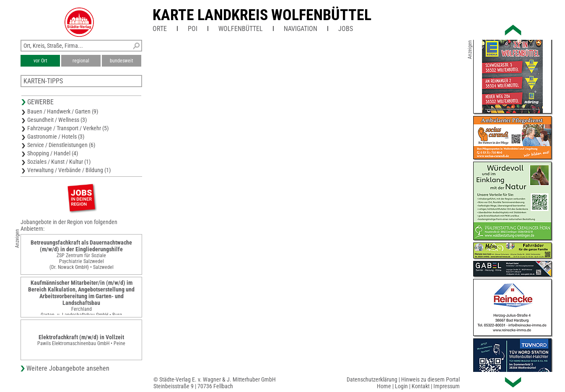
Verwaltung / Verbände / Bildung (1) (69, 170)
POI (193, 29)
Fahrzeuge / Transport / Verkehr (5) (68, 128)
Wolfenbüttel (241, 29)
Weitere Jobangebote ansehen (68, 368)
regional (81, 61)
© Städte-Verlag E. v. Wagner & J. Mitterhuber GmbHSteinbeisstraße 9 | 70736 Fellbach (215, 383)
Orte (160, 29)
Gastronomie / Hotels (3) (56, 137)
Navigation (301, 29)
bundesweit (122, 61)
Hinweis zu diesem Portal (430, 379)
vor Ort (40, 61)
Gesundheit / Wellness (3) (57, 120)
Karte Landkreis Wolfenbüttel (262, 15)
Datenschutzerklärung (372, 379)
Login (401, 386)
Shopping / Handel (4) (53, 153)
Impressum (447, 386)
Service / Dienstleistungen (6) (61, 145)
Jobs (346, 29)
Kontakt (421, 386)
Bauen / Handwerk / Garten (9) (63, 111)
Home (384, 386)
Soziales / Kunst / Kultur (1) (59, 162)
